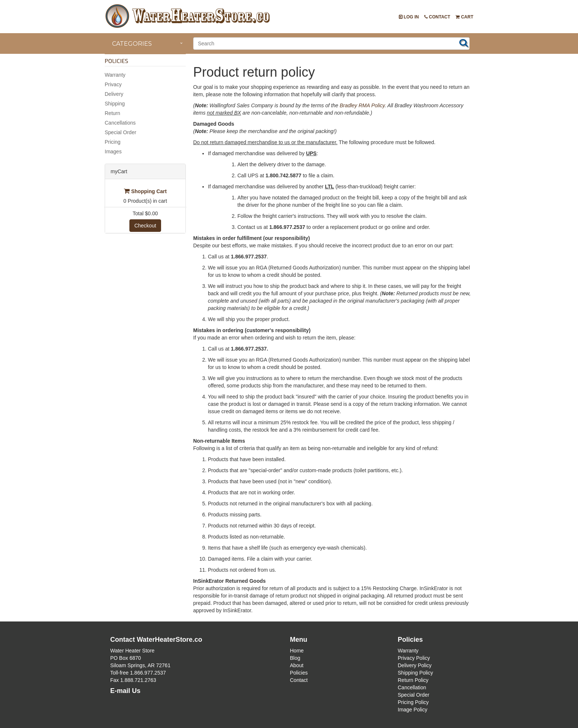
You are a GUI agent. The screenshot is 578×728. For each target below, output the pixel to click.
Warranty (115, 75)
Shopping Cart (145, 191)
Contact (437, 17)
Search (464, 43)
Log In (409, 17)
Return (112, 113)
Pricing (113, 142)
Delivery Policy (415, 665)
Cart (464, 17)
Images (113, 151)
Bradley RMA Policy (362, 105)
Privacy (113, 84)
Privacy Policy (414, 658)
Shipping (115, 104)
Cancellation (412, 687)
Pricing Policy (413, 702)
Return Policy (413, 680)
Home (297, 651)
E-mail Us (125, 691)
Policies (299, 673)
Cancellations (120, 123)
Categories (132, 44)
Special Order (121, 132)
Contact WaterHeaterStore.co (156, 640)
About (297, 665)
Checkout (145, 226)
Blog (295, 658)
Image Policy (412, 710)
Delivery (114, 94)
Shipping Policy (415, 673)
